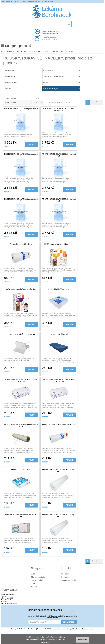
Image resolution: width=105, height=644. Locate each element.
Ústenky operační (23, 70)
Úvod (33, 574)
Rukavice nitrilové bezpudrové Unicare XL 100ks (21, 515)
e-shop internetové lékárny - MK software (67, 629)
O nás (33, 583)
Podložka (23, 89)
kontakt (51, 1)
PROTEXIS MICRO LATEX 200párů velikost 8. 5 (21, 110)
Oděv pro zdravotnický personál (61, 76)
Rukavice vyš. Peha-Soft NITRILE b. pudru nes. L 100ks (59, 380)
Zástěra (61, 83)
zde (63, 639)
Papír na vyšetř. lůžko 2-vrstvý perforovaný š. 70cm (21, 425)
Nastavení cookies (88, 629)
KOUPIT (32, 144)
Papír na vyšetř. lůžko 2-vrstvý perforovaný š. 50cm (59, 515)
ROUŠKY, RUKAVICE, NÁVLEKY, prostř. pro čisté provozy (49, 51)
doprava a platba (12, 1)
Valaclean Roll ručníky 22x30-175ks (21, 334)
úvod (2, 1)
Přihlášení (65, 577)
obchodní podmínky (27, 1)
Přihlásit (55, 34)
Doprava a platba (38, 580)
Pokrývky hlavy (61, 70)
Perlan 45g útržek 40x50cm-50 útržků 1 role (59, 424)
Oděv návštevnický (23, 83)
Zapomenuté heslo (68, 580)
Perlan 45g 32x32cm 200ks (59, 289)
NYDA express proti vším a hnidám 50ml (21, 289)
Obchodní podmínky (39, 577)
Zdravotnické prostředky (14, 51)
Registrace (47, 34)
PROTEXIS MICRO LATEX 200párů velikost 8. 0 (21, 155)
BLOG (44, 1)
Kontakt (34, 587)
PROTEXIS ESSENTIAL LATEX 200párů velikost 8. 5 (59, 110)
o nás (38, 1)
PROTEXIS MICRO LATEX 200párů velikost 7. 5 (59, 155)
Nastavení (46, 643)
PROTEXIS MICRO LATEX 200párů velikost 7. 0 (21, 200)
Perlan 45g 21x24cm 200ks (21, 469)
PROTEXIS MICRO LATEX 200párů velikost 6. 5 (59, 200)
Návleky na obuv (23, 76)
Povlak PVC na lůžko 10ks (59, 334)
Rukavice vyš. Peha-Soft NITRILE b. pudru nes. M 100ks (21, 380)
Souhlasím (83, 640)
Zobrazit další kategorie (61, 89)
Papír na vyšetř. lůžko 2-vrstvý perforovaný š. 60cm (59, 470)
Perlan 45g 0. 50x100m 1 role (21, 244)
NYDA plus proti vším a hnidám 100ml (59, 244)
